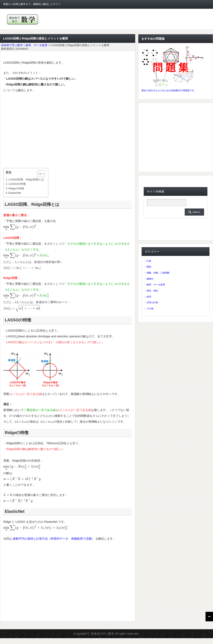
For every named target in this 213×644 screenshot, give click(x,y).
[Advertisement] (68, 131)
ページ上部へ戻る (209, 617)
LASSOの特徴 (17, 184)
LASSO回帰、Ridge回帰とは (26, 180)
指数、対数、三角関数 (158, 273)
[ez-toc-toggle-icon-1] (39, 174)
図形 (149, 267)
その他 (150, 308)
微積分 (150, 279)
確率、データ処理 (156, 285)
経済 (149, 297)
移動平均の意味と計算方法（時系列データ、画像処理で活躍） (54, 539)
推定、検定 (152, 291)
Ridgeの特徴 (16, 188)
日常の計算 (152, 302)
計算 (149, 261)
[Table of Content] (41, 174)
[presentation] (20, 227)
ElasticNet (15, 193)
